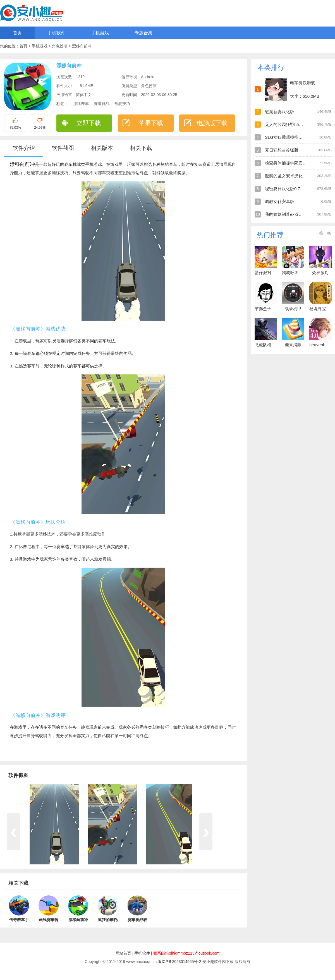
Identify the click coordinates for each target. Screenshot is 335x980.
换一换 (325, 233)
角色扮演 (60, 46)
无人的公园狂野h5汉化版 (288, 124)
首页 (17, 33)
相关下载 (141, 148)
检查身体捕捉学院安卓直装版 (292, 163)
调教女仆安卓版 (280, 201)
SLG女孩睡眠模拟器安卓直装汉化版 (298, 137)
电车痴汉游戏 (303, 83)
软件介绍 (24, 148)
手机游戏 (100, 33)
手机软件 (56, 33)
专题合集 (143, 33)
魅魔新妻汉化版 (280, 112)
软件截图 (63, 148)
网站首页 (123, 953)
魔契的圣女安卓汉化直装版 (290, 176)
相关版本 (102, 148)
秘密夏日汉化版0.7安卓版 (289, 189)
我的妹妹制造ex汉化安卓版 (290, 214)
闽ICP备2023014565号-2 (180, 962)
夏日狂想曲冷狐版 (282, 150)
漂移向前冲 (82, 46)
